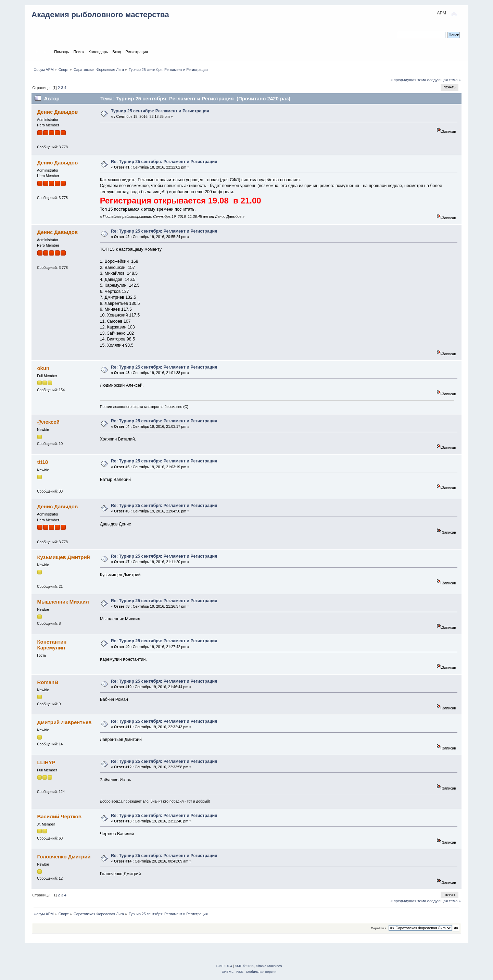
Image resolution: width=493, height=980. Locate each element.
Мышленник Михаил (63, 602)
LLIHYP (46, 762)
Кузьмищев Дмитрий (63, 557)
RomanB (48, 682)
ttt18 (42, 462)
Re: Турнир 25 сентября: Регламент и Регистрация (164, 162)
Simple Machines (269, 966)
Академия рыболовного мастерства (100, 15)
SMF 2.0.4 (224, 966)
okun (43, 368)
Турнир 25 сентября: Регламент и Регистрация (160, 111)
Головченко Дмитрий (64, 857)
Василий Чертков (59, 816)
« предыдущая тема (408, 80)
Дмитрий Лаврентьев (64, 722)
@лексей (48, 422)
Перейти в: (379, 928)
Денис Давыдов (57, 112)
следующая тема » (444, 80)
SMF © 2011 (244, 966)
